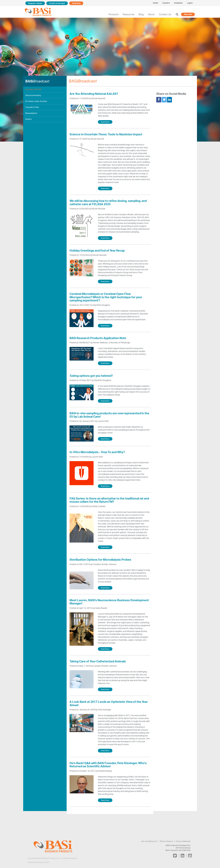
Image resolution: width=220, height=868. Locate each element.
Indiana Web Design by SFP (38, 862)
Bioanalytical (31, 113)
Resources (130, 14)
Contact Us (166, 14)
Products (116, 14)
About (152, 14)
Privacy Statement (183, 841)
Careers (166, 3)
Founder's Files (32, 107)
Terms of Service (167, 841)
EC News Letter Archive (36, 101)
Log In (190, 3)
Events (28, 119)
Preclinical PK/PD (33, 89)
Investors (179, 3)
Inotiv (156, 3)
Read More (105, 122)
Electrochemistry (33, 95)
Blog (142, 14)
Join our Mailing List (150, 841)
